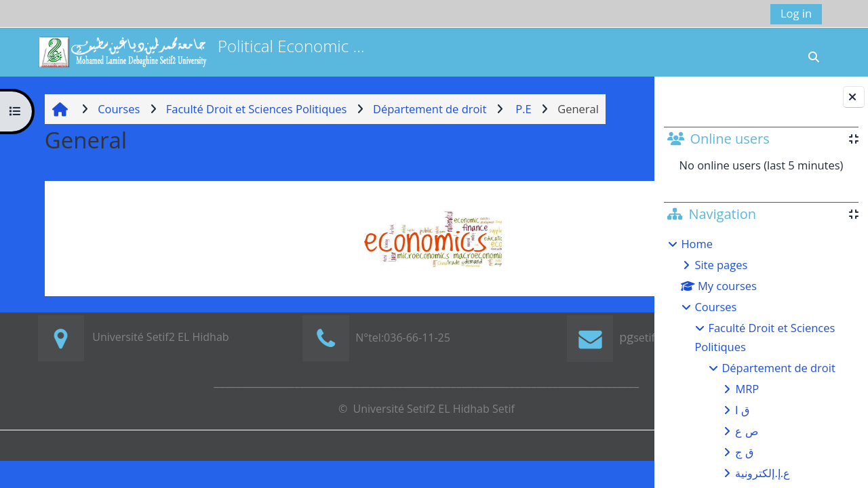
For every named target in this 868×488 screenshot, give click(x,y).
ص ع (746, 431)
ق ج (744, 452)
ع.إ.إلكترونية (763, 473)
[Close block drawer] (854, 97)
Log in (796, 13)
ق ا (742, 410)
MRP (747, 389)
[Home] (122, 50)
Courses (715, 307)
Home (697, 244)
